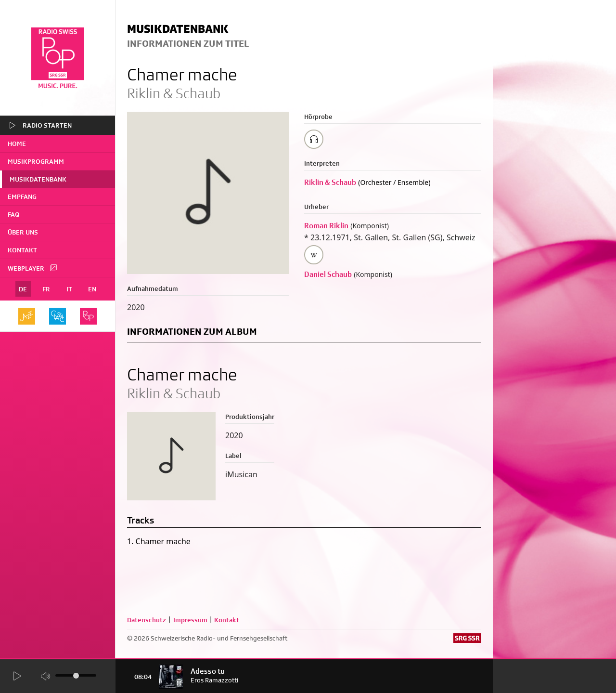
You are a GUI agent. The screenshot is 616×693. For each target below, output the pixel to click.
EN (92, 289)
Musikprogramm (36, 161)
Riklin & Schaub (330, 182)
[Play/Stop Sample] (314, 139)
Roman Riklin (326, 226)
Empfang (22, 196)
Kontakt (22, 250)
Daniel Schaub (328, 274)
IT (69, 289)
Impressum (190, 620)
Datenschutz (147, 620)
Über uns (23, 232)
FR (46, 289)
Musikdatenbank (38, 179)
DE (23, 289)
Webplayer (33, 268)
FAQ (14, 214)
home (17, 144)
